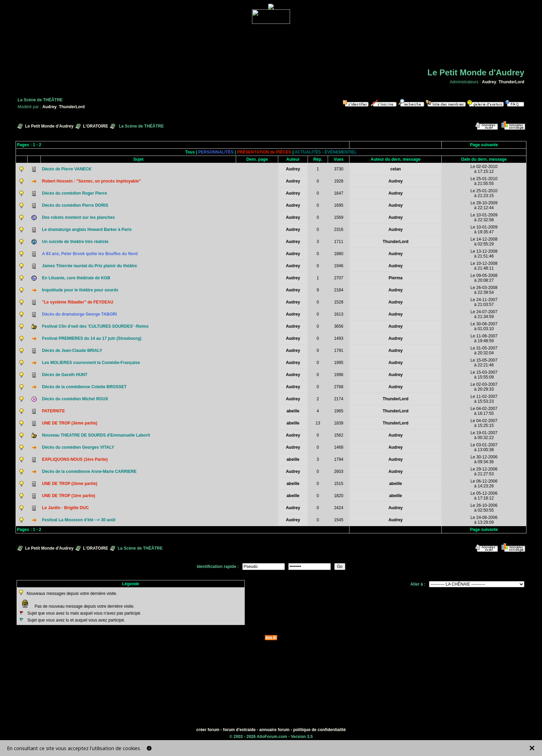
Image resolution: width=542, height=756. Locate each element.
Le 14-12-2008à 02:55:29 (484, 242)
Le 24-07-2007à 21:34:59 (484, 314)
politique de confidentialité (319, 730)
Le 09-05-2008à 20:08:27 (484, 278)
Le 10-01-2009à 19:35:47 (484, 230)
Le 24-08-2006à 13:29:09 (484, 520)
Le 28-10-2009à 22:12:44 (484, 205)
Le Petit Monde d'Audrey (49, 126)
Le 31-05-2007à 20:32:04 (484, 351)
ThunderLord (511, 82)
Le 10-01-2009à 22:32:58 (484, 217)
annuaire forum (274, 730)
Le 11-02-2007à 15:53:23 (484, 399)
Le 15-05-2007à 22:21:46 (484, 363)
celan (396, 169)
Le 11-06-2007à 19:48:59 (484, 338)
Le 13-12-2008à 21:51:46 (484, 254)
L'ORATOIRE (95, 126)
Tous (190, 152)
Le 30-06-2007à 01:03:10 (484, 326)
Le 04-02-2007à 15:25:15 (484, 423)
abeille (293, 411)
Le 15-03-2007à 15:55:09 (484, 375)
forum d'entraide (239, 730)
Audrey (489, 82)
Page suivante (484, 145)
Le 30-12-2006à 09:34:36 (484, 459)
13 (318, 423)
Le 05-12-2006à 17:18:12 (484, 496)
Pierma (395, 278)
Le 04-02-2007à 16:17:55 (484, 411)
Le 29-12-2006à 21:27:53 (484, 472)
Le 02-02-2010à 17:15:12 (484, 169)
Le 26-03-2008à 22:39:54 (484, 290)
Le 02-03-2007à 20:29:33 (484, 387)
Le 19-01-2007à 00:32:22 (484, 435)
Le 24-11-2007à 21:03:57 (484, 302)
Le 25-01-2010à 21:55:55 (484, 181)
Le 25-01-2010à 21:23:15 (484, 193)
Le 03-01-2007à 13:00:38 (484, 447)
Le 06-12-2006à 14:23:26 (484, 484)
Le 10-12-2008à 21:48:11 (484, 266)
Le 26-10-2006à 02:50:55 (484, 508)
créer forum (208, 730)
